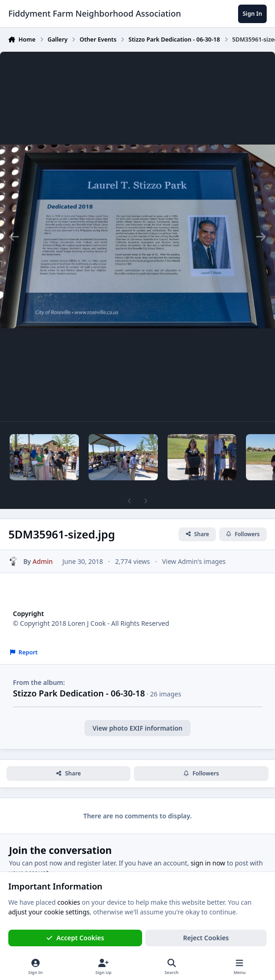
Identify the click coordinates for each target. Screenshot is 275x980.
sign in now (208, 863)
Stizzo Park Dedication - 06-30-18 (79, 693)
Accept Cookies (75, 938)
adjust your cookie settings (49, 912)
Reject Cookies (206, 938)
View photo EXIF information (137, 728)
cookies (69, 902)
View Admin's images (194, 561)
